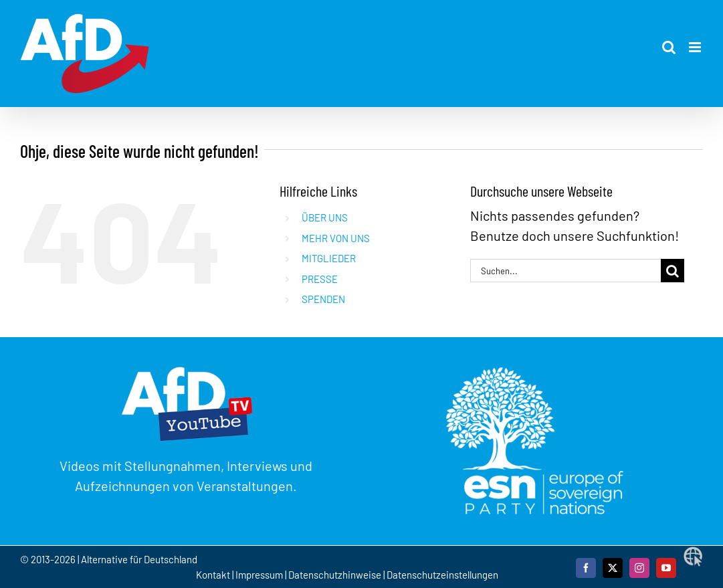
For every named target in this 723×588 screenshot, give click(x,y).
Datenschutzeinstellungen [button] (442, 575)
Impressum (259, 575)
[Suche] (673, 271)
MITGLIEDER (329, 258)
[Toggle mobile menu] (696, 47)
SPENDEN (323, 299)
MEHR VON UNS (336, 238)
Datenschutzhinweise (335, 575)
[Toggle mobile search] (669, 47)
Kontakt (214, 575)
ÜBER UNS (325, 217)
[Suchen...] (565, 271)
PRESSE (320, 279)
